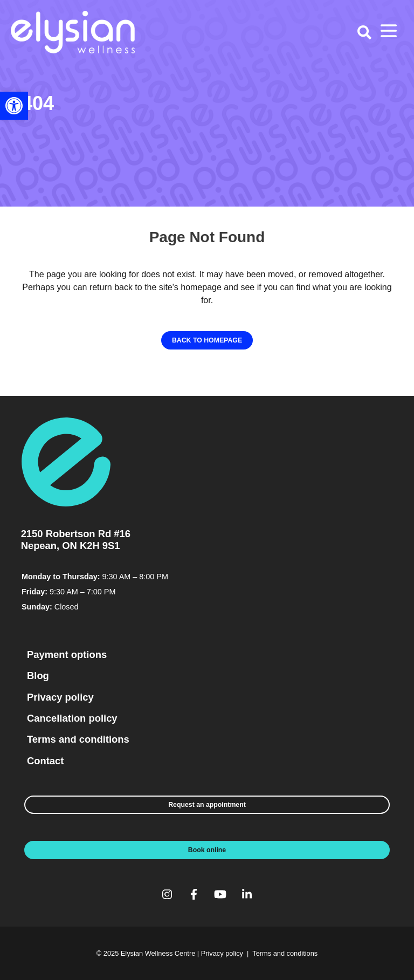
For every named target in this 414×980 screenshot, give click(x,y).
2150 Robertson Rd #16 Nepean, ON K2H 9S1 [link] (76, 540)
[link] (14, 106)
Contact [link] (45, 761)
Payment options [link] (67, 655)
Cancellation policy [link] (72, 718)
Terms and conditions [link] (78, 739)
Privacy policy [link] (60, 697)
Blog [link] (38, 676)
